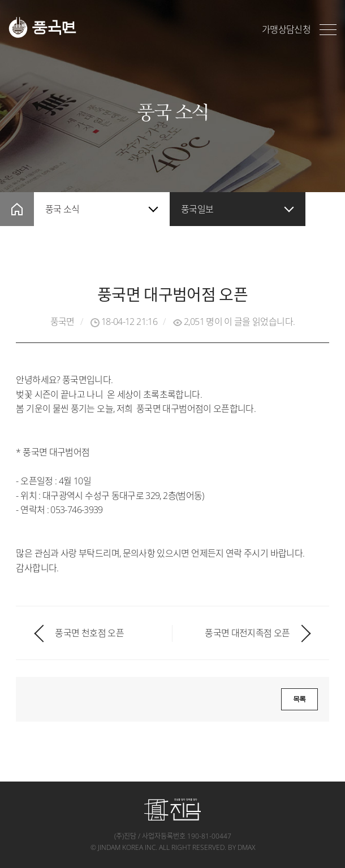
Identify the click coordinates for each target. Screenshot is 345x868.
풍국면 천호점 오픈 (89, 633)
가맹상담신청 (286, 29)
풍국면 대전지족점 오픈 (247, 633)
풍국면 (42, 27)
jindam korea (120, 847)
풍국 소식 (62, 209)
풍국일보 (197, 209)
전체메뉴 (328, 30)
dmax (246, 847)
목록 (299, 699)
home (17, 209)
